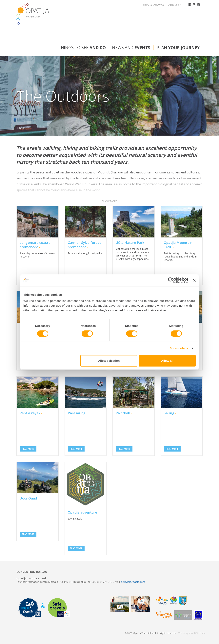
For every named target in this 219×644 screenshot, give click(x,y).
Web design (184, 633)
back (20, 128)
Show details (179, 348)
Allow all (167, 361)
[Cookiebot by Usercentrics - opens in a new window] (171, 280)
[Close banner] (194, 280)
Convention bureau (32, 572)
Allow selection (109, 361)
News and (131, 48)
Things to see (82, 48)
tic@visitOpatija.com (133, 582)
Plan (178, 48)
